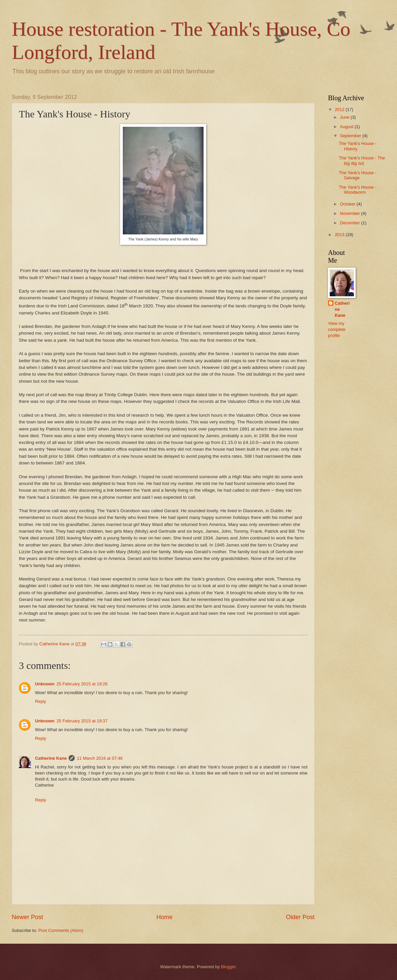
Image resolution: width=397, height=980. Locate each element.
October (348, 204)
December (350, 223)
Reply (41, 701)
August (347, 127)
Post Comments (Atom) (61, 930)
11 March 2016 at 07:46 (100, 758)
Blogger (228, 967)
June (345, 117)
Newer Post (27, 917)
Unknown (45, 684)
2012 (340, 109)
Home (165, 917)
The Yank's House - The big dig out (362, 160)
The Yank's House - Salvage (357, 175)
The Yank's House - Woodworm (357, 190)
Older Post (300, 917)
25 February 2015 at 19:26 (82, 684)
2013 (340, 235)
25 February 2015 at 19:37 (82, 721)
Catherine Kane (51, 758)
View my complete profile (337, 329)
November (350, 213)
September (351, 136)
